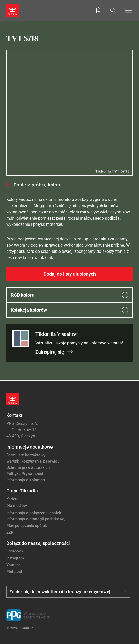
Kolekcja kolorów (69, 310)
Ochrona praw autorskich (28, 467)
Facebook (15, 551)
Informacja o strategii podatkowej (36, 519)
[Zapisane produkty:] (98, 10)
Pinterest (14, 572)
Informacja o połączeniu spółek (34, 513)
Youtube (13, 565)
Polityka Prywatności (25, 474)
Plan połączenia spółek (27, 526)
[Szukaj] (113, 10)
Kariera (12, 499)
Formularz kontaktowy (26, 455)
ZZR (10, 532)
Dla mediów (17, 506)
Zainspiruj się (54, 352)
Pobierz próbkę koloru (38, 185)
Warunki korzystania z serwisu (33, 461)
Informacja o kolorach (26, 480)
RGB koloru (69, 295)
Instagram (15, 558)
